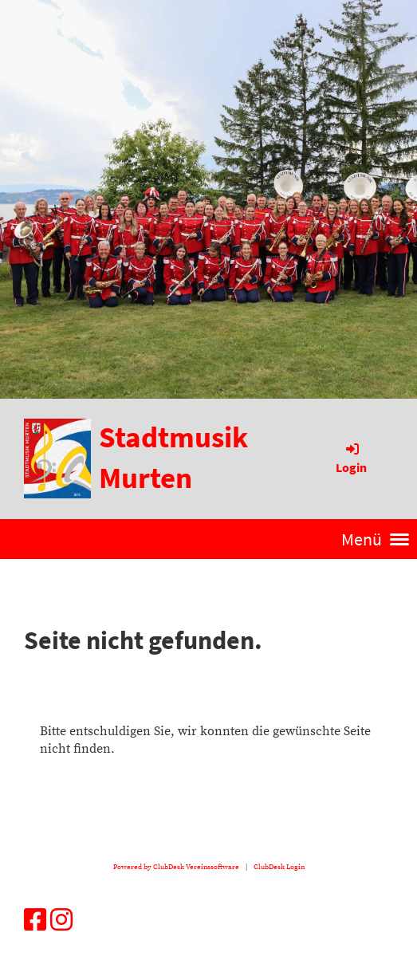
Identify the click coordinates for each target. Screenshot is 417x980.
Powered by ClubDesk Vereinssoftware (176, 867)
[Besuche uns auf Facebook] (35, 922)
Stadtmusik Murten (173, 457)
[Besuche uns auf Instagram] (61, 922)
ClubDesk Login (279, 867)
